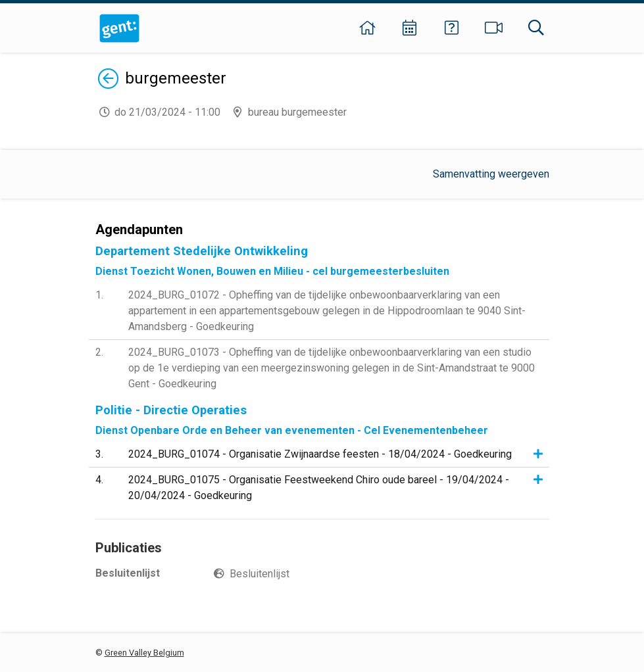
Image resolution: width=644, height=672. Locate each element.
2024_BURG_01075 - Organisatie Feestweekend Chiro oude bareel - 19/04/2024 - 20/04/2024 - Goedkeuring (319, 488)
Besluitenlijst (260, 574)
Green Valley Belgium (144, 653)
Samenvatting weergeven (491, 174)
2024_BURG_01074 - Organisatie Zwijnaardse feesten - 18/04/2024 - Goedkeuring (320, 454)
